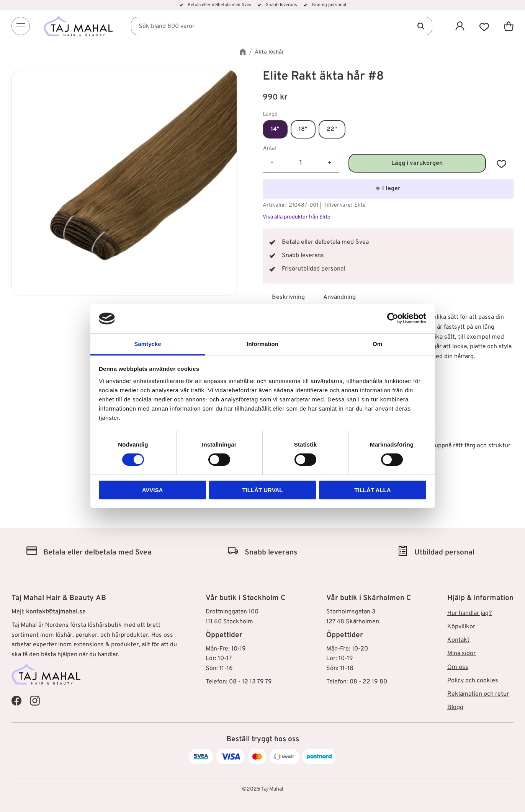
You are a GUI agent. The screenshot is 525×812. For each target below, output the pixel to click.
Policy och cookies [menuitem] (473, 681)
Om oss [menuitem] (458, 667)
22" (332, 129)
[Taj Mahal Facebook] (16, 700)
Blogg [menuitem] (455, 708)
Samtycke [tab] (147, 344)
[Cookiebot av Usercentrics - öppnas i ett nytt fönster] (393, 318)
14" (275, 129)
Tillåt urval (262, 490)
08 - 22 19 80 (368, 682)
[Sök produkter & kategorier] (282, 26)
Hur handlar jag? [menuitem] (469, 613)
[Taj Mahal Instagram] (35, 700)
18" (303, 129)
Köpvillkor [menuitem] (461, 627)
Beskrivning (288, 297)
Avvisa (153, 490)
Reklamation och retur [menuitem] (478, 694)
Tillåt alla (372, 490)
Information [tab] (262, 344)
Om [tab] (377, 344)
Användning (339, 297)
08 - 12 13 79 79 (250, 682)
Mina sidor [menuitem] (461, 654)
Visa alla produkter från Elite (297, 217)
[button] (484, 26)
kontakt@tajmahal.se (56, 612)
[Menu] (21, 26)
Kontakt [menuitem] (458, 640)
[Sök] (421, 26)
